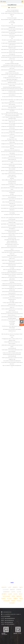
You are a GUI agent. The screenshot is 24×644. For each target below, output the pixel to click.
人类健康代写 (15, 598)
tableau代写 (19, 601)
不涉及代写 (3, 598)
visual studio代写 (6, 590)
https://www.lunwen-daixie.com (10, 618)
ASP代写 (10, 587)
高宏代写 (21, 598)
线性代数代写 (4, 594)
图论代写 (21, 594)
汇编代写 (21, 587)
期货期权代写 (15, 587)
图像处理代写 (12, 590)
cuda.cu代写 (19, 592)
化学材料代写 (19, 590)
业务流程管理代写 (6, 592)
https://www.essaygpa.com (9, 622)
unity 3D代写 (9, 598)
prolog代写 (10, 594)
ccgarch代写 (13, 592)
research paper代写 (6, 601)
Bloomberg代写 (12, 603)
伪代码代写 (13, 601)
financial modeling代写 (6, 596)
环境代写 (13, 596)
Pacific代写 (15, 594)
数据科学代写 (19, 596)
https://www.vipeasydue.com (9, 620)
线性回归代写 (4, 587)
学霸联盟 (12, 583)
